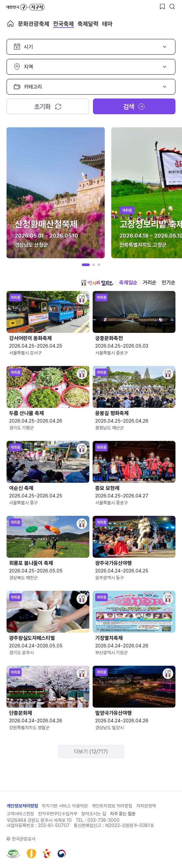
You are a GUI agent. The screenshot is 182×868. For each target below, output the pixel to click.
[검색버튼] (172, 7)
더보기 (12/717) (91, 752)
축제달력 (88, 24)
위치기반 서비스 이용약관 (65, 806)
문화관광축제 (34, 24)
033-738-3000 (103, 820)
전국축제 (64, 24)
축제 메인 (10, 24)
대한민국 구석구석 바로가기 (26, 7)
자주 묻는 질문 (123, 814)
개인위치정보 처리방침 (112, 806)
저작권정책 (146, 806)
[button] (86, 265)
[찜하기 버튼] (162, 7)
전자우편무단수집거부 (58, 814)
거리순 (150, 283)
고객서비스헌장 (20, 814)
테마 (107, 24)
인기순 (169, 283)
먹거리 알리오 (97, 283)
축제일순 (128, 283)
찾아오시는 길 (94, 814)
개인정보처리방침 (22, 806)
